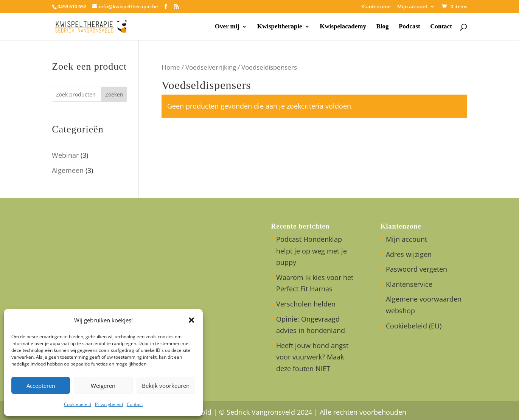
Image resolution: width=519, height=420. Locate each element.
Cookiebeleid (78, 404)
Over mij (227, 27)
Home (171, 67)
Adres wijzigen (409, 254)
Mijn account (412, 7)
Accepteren (41, 386)
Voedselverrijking (211, 67)
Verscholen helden (306, 304)
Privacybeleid (109, 404)
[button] (191, 320)
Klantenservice (409, 284)
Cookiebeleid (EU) (414, 326)
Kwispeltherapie (280, 27)
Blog (382, 27)
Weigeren (103, 386)
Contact (135, 404)
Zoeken (114, 94)
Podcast (409, 27)
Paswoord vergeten (416, 269)
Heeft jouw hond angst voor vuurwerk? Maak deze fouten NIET (312, 357)
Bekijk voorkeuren (166, 386)
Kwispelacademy (343, 27)
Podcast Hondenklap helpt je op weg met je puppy (312, 251)
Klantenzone (376, 7)
